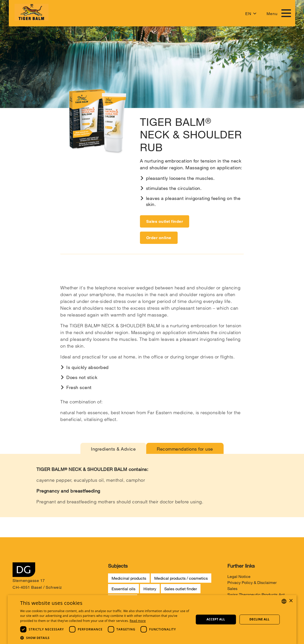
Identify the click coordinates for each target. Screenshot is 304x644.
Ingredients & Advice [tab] (113, 449)
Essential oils (123, 589)
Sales (232, 588)
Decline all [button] (260, 619)
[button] (105, 638)
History (150, 589)
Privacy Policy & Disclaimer (252, 582)
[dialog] (152, 620)
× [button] (291, 601)
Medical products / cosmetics (181, 578)
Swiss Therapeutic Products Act (256, 594)
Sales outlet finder (165, 221)
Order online (159, 238)
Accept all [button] (216, 619)
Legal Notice (239, 576)
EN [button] (248, 14)
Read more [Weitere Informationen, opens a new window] (138, 621)
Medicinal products (129, 578)
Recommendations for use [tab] (185, 449)
